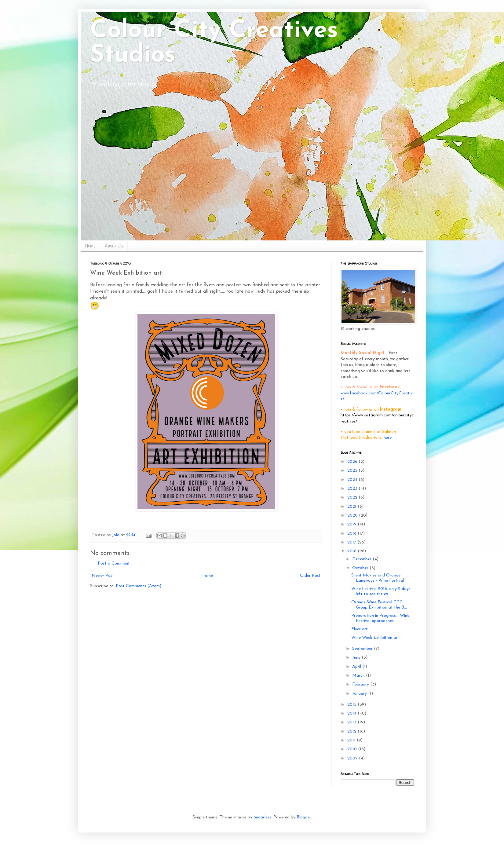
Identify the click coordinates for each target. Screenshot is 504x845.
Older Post (310, 576)
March (359, 676)
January (360, 694)
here (388, 438)
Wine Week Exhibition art (375, 638)
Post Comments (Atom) (139, 586)
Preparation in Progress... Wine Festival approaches (380, 618)
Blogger (304, 817)
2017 (352, 542)
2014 (352, 713)
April (357, 667)
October (361, 568)
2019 (352, 524)
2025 (353, 471)
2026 (353, 462)
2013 (352, 722)
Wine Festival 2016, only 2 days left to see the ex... (381, 591)
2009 (353, 758)
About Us (114, 246)
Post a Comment (114, 563)
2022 (353, 497)
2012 (352, 732)
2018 (352, 534)
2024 (353, 480)
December (362, 559)
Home (90, 246)
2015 (352, 705)
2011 (352, 740)
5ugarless (262, 817)
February (361, 684)
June (357, 658)
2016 (352, 551)
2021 (352, 507)
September (363, 649)
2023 (353, 489)
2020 (353, 516)
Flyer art (360, 629)
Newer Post (103, 576)
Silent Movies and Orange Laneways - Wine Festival (378, 578)
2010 (353, 749)
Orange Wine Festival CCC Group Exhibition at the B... (379, 605)
